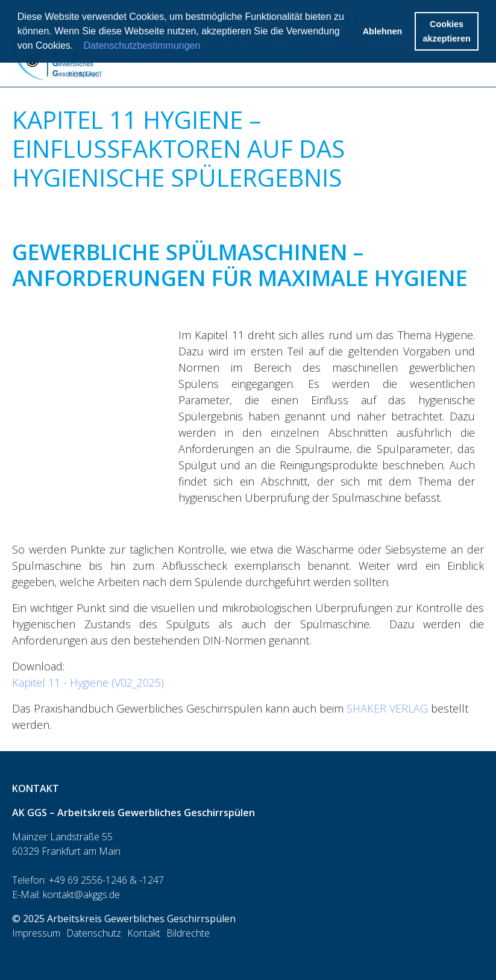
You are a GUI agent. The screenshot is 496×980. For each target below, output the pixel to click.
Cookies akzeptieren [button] (447, 31)
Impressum (36, 933)
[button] (78, 47)
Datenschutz (94, 933)
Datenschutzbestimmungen (142, 45)
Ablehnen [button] (383, 31)
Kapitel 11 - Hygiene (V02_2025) (88, 682)
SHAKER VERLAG (387, 708)
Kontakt (85, 74)
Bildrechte (188, 933)
